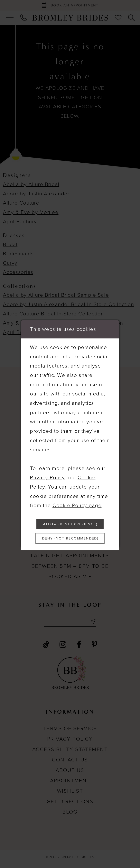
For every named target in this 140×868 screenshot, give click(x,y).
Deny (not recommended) (71, 539)
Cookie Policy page (77, 503)
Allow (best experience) (70, 523)
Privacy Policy (47, 475)
